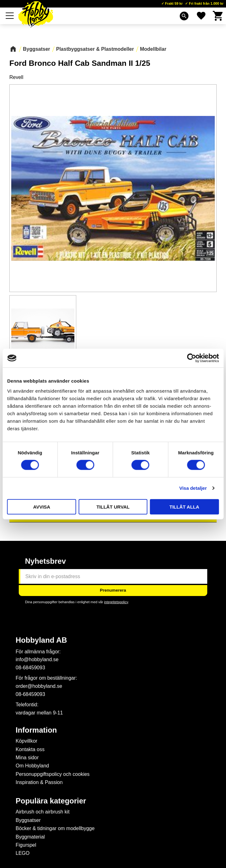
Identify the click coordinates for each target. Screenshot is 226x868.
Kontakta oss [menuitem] (30, 749)
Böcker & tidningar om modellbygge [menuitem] (55, 828)
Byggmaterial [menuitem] (30, 837)
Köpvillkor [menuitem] (26, 741)
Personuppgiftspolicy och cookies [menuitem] (53, 774)
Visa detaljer (193, 488)
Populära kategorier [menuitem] (51, 801)
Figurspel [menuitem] (26, 845)
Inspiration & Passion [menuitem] (39, 782)
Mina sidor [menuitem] (27, 758)
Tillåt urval (113, 507)
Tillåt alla (184, 507)
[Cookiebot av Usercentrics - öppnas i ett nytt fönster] (191, 358)
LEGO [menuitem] (23, 853)
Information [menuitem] (36, 730)
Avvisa (42, 507)
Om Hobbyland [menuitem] (32, 766)
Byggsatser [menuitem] (28, 820)
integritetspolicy (116, 602)
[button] (10, 16)
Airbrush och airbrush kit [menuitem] (43, 812)
